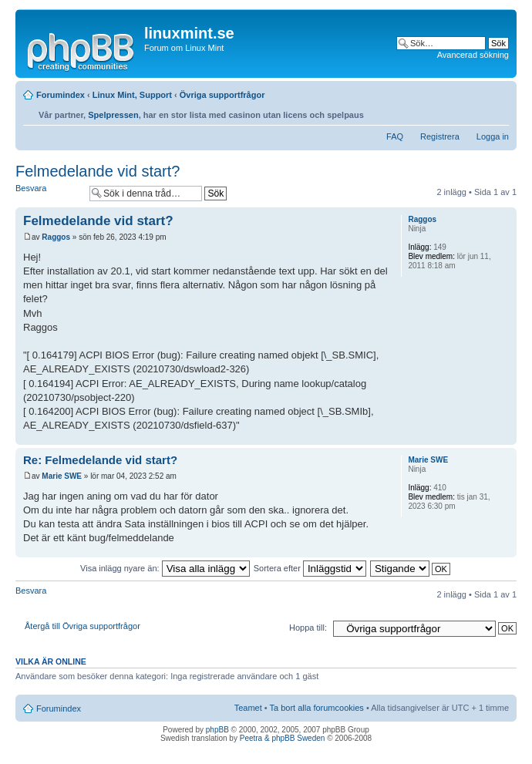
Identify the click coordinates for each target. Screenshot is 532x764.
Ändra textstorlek (498, 111)
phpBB (217, 730)
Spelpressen (113, 115)
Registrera (440, 136)
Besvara (49, 193)
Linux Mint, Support (132, 95)
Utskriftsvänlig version (474, 111)
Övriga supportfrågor (222, 95)
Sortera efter (310, 568)
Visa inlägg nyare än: (165, 568)
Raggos (56, 237)
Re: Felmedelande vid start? (100, 460)
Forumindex (61, 95)
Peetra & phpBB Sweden (283, 738)
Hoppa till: (308, 628)
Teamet (248, 708)
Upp (505, 437)
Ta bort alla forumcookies (317, 708)
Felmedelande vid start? (98, 171)
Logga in (493, 136)
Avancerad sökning (473, 55)
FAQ (395, 136)
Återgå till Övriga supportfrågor (82, 626)
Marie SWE (62, 476)
